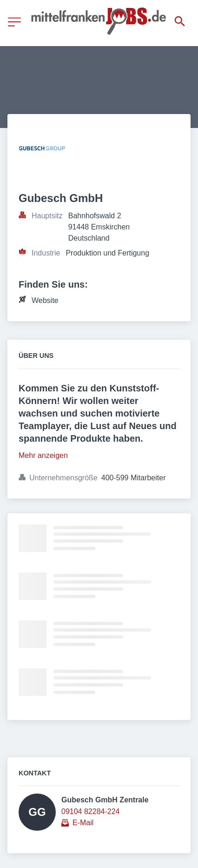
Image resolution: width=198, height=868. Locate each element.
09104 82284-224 (90, 811)
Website (45, 300)
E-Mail (83, 823)
